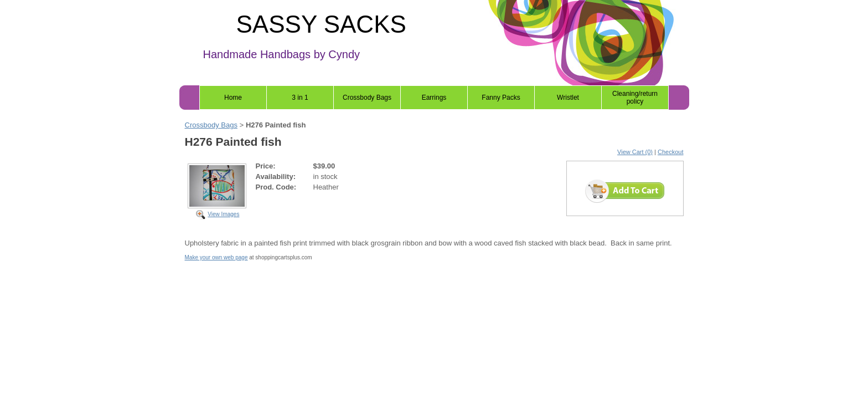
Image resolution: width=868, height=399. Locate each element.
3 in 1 (300, 98)
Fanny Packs (501, 98)
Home (233, 98)
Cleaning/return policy (635, 98)
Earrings (434, 98)
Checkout (670, 152)
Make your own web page (216, 257)
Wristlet (568, 98)
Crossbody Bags (367, 98)
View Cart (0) (635, 152)
